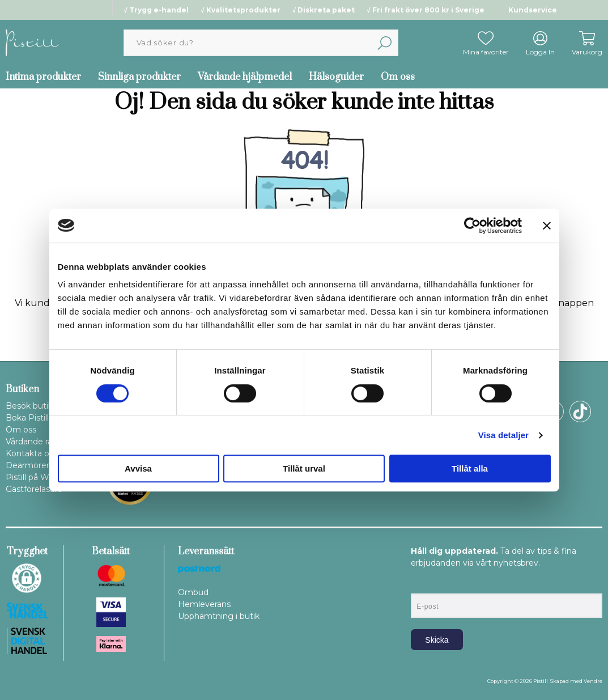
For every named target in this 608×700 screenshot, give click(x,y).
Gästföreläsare (34, 489)
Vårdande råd (31, 442)
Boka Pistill (27, 418)
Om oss (398, 77)
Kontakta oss (31, 453)
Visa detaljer (503, 435)
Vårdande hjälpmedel (245, 77)
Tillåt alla (470, 468)
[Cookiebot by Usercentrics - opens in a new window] (472, 226)
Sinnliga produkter (139, 77)
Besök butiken (34, 406)
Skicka (437, 640)
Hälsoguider (336, 77)
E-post (421, 584)
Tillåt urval (304, 468)
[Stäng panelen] (547, 226)
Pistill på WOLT (35, 477)
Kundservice (533, 10)
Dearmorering (34, 465)
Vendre (593, 681)
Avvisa (138, 468)
